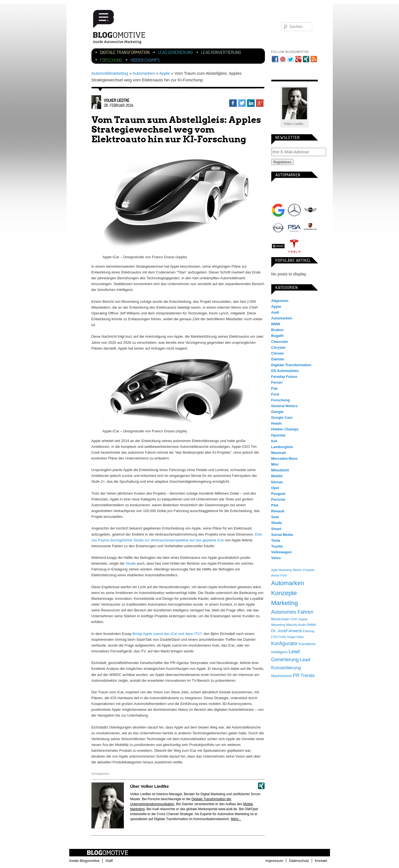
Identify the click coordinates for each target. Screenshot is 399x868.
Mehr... (236, 819)
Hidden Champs (145, 60)
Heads (277, 423)
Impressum (274, 861)
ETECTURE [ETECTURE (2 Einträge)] (279, 637)
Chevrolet (280, 342)
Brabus (277, 330)
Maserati (279, 453)
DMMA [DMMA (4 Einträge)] (311, 625)
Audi (294, 192)
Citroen (278, 353)
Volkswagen (310, 246)
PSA (294, 228)
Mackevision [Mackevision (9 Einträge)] (282, 676)
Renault (278, 511)
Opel (278, 228)
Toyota (277, 546)
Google (278, 210)
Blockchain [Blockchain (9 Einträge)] (280, 619)
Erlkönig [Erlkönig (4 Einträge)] (309, 631)
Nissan (277, 482)
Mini (310, 210)
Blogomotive (122, 28)
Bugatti (277, 336)
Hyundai (278, 435)
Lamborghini (282, 447)
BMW (310, 192)
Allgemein (280, 301)
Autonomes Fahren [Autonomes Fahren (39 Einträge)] (292, 612)
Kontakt (321, 861)
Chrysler (279, 348)
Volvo (276, 558)
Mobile (277, 476)
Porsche (310, 227)
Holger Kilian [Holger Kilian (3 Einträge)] (296, 637)
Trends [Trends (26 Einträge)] (307, 675)
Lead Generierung (175, 52)
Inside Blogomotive (85, 861)
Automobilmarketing (110, 73)
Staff (109, 861)
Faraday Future (284, 377)
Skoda (277, 523)
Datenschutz (299, 861)
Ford (275, 394)
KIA (274, 441)
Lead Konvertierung (221, 52)
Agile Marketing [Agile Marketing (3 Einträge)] (282, 570)
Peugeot (278, 494)
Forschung (111, 60)
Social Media (282, 535)
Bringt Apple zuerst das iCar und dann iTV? (167, 634)
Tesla (294, 246)
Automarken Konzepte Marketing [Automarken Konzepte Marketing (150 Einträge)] (288, 593)
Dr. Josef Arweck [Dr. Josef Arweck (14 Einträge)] (287, 631)
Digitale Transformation (125, 52)
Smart (278, 246)
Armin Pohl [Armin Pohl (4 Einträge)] (279, 575)
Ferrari (277, 382)
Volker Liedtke (117, 100)
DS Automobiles (285, 371)
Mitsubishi (280, 470)
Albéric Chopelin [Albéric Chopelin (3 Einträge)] (304, 570)
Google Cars (282, 418)
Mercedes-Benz (294, 210)
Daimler (278, 359)
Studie (131, 563)
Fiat (274, 388)
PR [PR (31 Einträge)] (296, 675)
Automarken (144, 73)
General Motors (284, 406)
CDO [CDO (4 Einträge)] (294, 619)
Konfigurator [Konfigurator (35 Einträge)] (285, 644)
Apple (165, 73)
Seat (275, 517)
